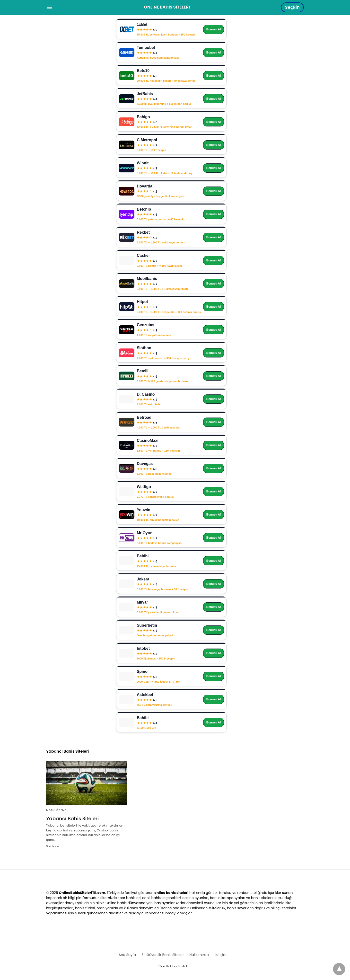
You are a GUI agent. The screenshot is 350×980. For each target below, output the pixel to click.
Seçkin (292, 7)
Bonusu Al (214, 29)
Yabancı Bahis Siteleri (72, 819)
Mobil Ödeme (56, 810)
